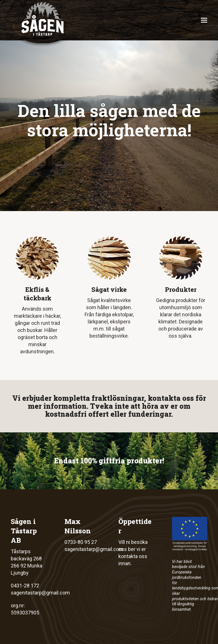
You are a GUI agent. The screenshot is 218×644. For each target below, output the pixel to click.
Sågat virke (109, 289)
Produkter (181, 289)
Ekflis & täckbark (37, 294)
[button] (204, 20)
